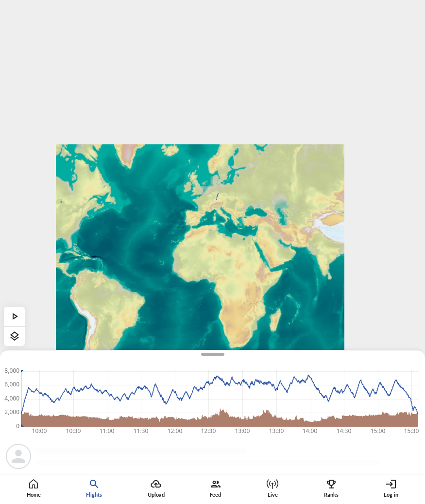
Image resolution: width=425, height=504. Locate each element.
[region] (212, 252)
